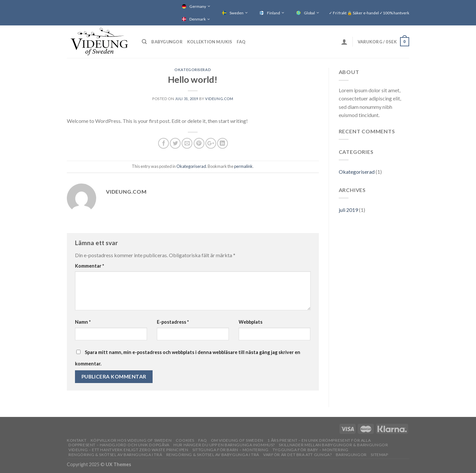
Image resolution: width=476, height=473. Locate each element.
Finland (274, 13)
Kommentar (89, 266)
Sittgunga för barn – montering (230, 450)
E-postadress (173, 322)
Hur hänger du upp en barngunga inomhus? (224, 445)
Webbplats (251, 322)
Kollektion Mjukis (210, 42)
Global (309, 13)
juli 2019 (348, 210)
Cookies (185, 440)
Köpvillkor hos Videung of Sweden (131, 440)
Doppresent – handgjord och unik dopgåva (119, 445)
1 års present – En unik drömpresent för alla (319, 440)
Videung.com (219, 99)
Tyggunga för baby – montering (311, 450)
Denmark (198, 19)
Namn (83, 322)
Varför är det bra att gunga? (297, 455)
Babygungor (167, 42)
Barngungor (351, 455)
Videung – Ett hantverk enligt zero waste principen (128, 450)
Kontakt (77, 440)
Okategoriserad (193, 70)
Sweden (237, 13)
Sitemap (379, 455)
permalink (243, 166)
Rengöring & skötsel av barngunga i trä (115, 455)
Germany (198, 6)
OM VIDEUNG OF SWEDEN (237, 440)
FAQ (241, 42)
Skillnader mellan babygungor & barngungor (333, 445)
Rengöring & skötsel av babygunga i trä (213, 455)
